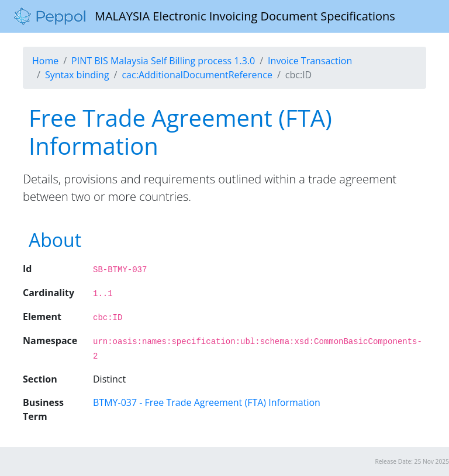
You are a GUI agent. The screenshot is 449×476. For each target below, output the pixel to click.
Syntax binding (77, 75)
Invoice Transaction (310, 61)
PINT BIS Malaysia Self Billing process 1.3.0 (163, 61)
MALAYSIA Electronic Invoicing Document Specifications (205, 16)
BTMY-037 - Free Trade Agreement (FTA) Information (207, 402)
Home (45, 61)
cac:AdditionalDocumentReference (197, 75)
